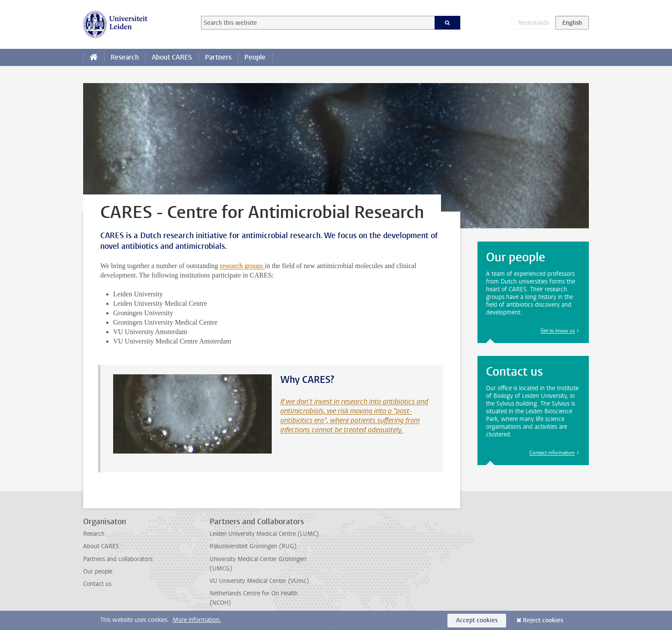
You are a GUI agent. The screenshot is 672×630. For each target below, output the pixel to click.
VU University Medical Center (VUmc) (259, 581)
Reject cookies (543, 620)
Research (125, 57)
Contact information (552, 453)
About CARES (172, 57)
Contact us (97, 584)
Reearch (94, 534)
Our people (98, 572)
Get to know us (558, 331)
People (255, 57)
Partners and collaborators (118, 559)
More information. (197, 620)
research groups (242, 266)
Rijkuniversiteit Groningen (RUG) (253, 546)
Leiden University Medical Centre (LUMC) (264, 534)
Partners (218, 57)
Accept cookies (477, 620)
